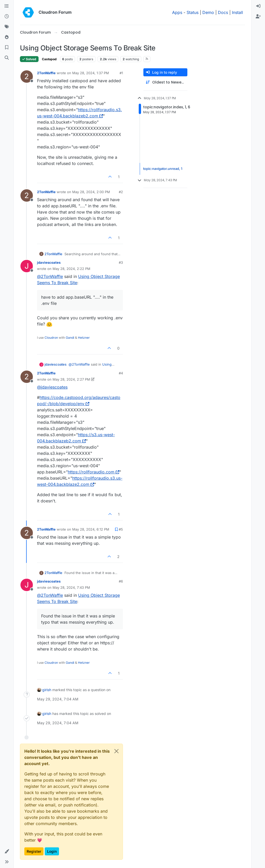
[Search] (7, 58)
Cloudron (51, 338)
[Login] (258, 6)
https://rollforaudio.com (94, 472)
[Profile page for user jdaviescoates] (27, 266)
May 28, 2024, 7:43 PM (71, 587)
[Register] (258, 17)
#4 (121, 373)
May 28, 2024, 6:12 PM (91, 529)
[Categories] (7, 6)
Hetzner (84, 338)
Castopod (49, 59)
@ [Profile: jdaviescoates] (52, 387)
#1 (121, 73)
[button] (7, 851)
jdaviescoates (49, 262)
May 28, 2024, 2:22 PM (71, 269)
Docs (223, 12)
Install (237, 12)
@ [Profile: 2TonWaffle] (50, 276)
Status (193, 12)
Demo (208, 12)
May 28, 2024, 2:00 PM (91, 192)
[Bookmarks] (7, 48)
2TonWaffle (46, 73)
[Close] (116, 751)
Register (34, 851)
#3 (121, 262)
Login (52, 851)
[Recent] (7, 17)
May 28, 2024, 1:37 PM (91, 73)
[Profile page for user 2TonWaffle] (27, 77)
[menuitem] (258, 6)
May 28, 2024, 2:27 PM (71, 379)
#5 (121, 529)
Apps (177, 12)
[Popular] (7, 37)
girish (47, 690)
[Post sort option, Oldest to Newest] (165, 82)
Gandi (70, 338)
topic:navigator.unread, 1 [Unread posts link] (163, 169)
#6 (121, 581)
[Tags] (7, 27)
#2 (121, 192)
